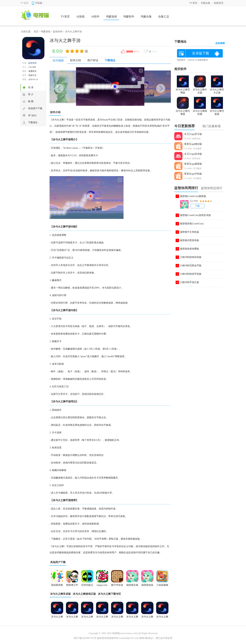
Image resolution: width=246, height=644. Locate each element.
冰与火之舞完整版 (183, 111)
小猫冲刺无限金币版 (191, 266)
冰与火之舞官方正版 (217, 90)
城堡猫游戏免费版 (189, 249)
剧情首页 (219, 3)
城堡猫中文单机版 (189, 232)
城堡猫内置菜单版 (189, 240)
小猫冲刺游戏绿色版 (191, 257)
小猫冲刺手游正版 (189, 282)
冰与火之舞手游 (132, 618)
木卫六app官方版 (193, 134)
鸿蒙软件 (129, 17)
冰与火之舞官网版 (183, 90)
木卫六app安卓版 (193, 154)
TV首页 (25, 3)
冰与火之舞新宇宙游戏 (57, 618)
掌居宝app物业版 (193, 144)
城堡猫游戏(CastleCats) (192, 224)
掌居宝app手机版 (193, 174)
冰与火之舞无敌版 (87, 618)
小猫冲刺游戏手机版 (191, 274)
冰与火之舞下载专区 (109, 594)
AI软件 (95, 17)
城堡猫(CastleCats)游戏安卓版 (195, 215)
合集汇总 (164, 17)
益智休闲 (58, 32)
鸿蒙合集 (146, 17)
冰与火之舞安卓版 (60, 594)
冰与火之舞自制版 (147, 618)
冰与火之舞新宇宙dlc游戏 (117, 618)
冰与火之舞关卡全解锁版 (102, 618)
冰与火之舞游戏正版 (84, 594)
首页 (36, 32)
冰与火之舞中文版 (162, 618)
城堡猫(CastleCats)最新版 (193, 196)
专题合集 (206, 3)
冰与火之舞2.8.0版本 (72, 618)
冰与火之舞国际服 (200, 111)
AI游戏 (80, 17)
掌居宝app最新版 (193, 164)
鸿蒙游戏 (111, 17)
